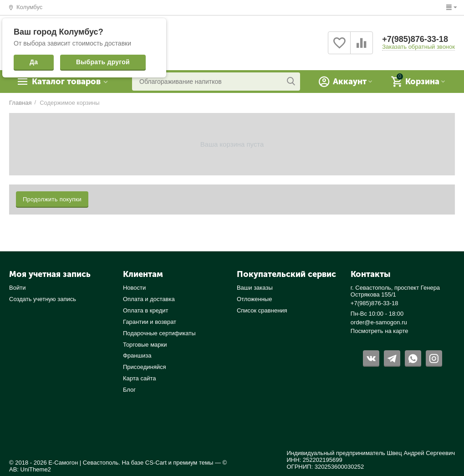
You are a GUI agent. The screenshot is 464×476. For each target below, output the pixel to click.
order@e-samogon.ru (379, 322)
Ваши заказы (255, 288)
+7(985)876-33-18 (415, 39)
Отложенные (255, 299)
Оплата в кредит (146, 310)
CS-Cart (156, 463)
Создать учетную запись (43, 299)
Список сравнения (262, 310)
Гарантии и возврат (150, 322)
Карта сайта (140, 378)
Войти (17, 288)
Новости (134, 288)
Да (34, 62)
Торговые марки (145, 345)
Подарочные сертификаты (159, 333)
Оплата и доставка (149, 299)
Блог (129, 390)
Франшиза (137, 356)
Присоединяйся (145, 367)
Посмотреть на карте (380, 331)
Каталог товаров (66, 82)
